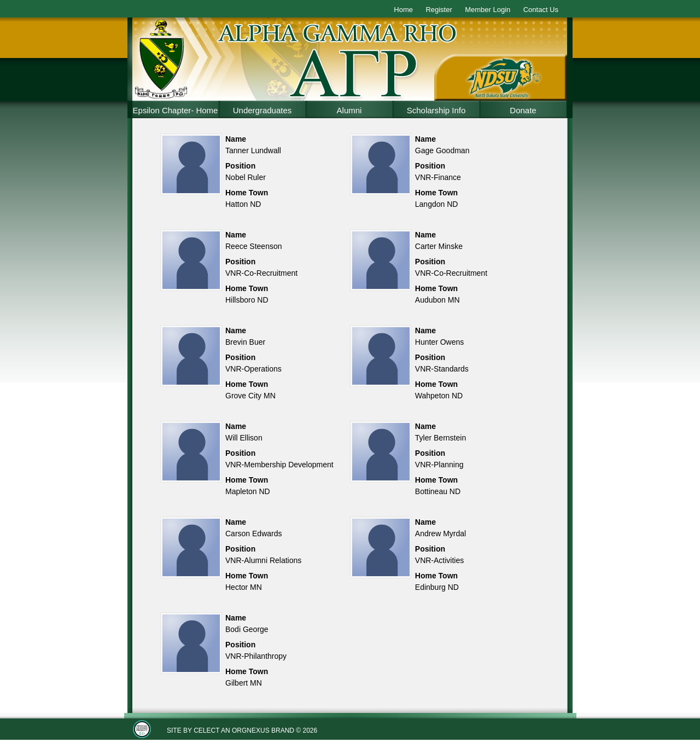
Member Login (488, 10)
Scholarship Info (436, 110)
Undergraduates (262, 110)
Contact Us (541, 10)
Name (236, 139)
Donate (523, 110)
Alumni (349, 110)
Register (439, 10)
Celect (206, 730)
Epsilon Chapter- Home (176, 110)
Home (403, 10)
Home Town (247, 193)
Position (240, 166)
